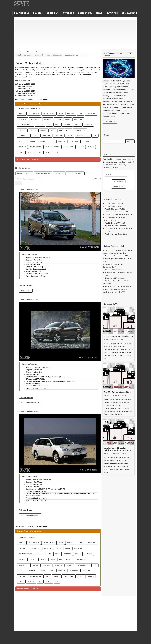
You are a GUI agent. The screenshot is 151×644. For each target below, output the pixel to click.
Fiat (50, 125)
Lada (69, 130)
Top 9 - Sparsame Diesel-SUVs (118, 336)
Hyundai (22, 130)
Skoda (69, 147)
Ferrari (40, 125)
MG (20, 142)
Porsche (23, 147)
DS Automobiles (26, 125)
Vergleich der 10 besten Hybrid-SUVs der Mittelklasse (118, 449)
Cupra (59, 119)
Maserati (59, 136)
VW (68, 153)
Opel (60, 142)
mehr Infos (26, 291)
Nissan (50, 142)
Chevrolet (36, 119)
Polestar (82, 142)
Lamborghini (81, 130)
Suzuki (22, 153)
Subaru (48, 55)
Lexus (36, 136)
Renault (34, 147)
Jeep (54, 130)
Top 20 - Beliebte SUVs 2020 (117, 392)
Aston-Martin (49, 114)
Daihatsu (79, 119)
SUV (54, 68)
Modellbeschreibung (30, 403)
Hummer (90, 125)
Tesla (32, 153)
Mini (28, 142)
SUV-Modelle (28, 55)
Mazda (70, 136)
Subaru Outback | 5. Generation (29, 299)
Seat (60, 147)
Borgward (92, 114)
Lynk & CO (47, 136)
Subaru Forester (43, 174)
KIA (61, 130)
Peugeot (70, 142)
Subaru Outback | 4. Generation (29, 412)
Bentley (72, 114)
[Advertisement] (75, 33)
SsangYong (81, 147)
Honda (79, 125)
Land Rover (24, 136)
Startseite (19, 55)
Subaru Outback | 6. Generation (29, 190)
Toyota (42, 153)
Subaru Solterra (76, 174)
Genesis (68, 125)
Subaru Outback (57, 55)
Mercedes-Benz (84, 136)
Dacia (68, 119)
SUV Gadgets (110, 122)
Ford (58, 125)
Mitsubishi (38, 142)
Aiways (22, 114)
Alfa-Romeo (34, 114)
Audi (62, 114)
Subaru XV (60, 174)
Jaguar (44, 130)
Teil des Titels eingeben (15, 178)
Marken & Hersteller (39, 55)
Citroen (48, 119)
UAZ (51, 153)
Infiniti (33, 130)
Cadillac (23, 119)
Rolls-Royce (48, 147)
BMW (82, 114)
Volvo (60, 153)
